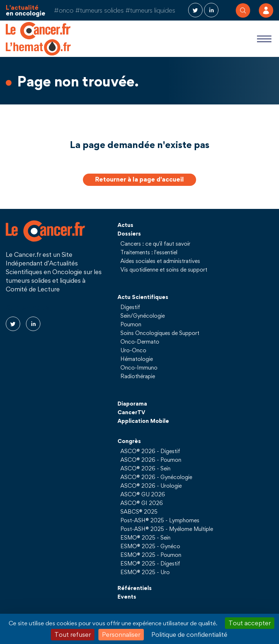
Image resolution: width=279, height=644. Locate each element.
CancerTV (131, 412)
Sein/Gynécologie (143, 316)
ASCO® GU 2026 (143, 494)
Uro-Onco (133, 350)
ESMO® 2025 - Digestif (150, 563)
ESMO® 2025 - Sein (145, 537)
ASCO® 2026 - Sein (145, 468)
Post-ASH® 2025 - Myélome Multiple (167, 529)
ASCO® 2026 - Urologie (151, 486)
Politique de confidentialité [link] (189, 634)
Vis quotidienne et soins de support (164, 269)
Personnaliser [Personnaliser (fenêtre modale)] (121, 634)
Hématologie (137, 359)
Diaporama (132, 403)
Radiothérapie (138, 376)
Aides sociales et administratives (160, 261)
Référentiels (135, 588)
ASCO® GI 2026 (142, 503)
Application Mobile (143, 421)
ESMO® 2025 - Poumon (151, 555)
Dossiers (129, 233)
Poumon (131, 324)
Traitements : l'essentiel (149, 252)
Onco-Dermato (140, 341)
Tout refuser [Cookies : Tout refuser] (73, 634)
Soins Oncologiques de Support (160, 333)
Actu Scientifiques (143, 297)
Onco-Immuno (139, 367)
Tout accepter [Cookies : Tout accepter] (250, 623)
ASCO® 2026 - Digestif (150, 451)
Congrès (129, 441)
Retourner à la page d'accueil (139, 179)
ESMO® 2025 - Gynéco (150, 546)
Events (127, 596)
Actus (125, 225)
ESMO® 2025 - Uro (145, 572)
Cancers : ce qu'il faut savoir (155, 243)
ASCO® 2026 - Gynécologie (156, 477)
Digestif (130, 307)
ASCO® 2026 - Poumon (151, 460)
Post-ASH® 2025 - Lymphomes (160, 520)
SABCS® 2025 (139, 511)
